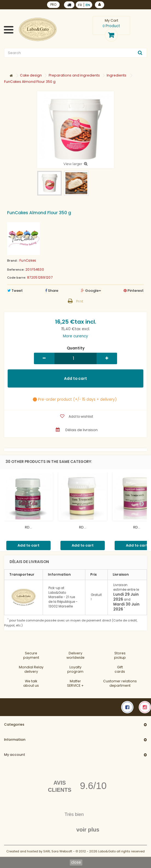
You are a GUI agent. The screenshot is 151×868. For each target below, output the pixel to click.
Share (52, 291)
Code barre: (17, 278)
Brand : (13, 261)
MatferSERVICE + (75, 683)
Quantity (76, 348)
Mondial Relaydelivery (31, 669)
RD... (28, 527)
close (76, 862)
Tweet (15, 291)
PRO (53, 5)
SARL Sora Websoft (58, 851)
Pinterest (134, 291)
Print (80, 301)
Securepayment (31, 655)
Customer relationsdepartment (120, 683)
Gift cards (120, 669)
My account (15, 755)
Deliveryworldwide (75, 655)
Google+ (91, 291)
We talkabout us (31, 683)
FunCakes (28, 261)
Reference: (16, 270)
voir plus (88, 830)
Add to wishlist (81, 416)
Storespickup (120, 655)
